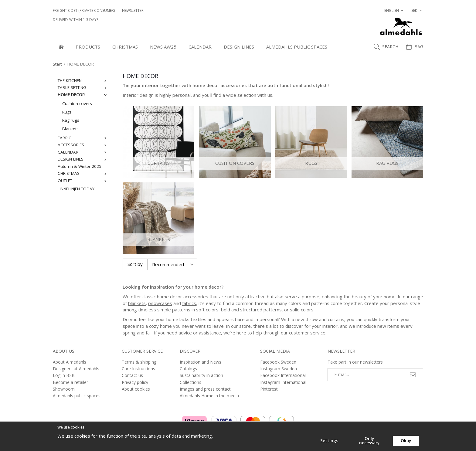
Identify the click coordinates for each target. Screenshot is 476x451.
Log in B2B (64, 375)
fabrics (189, 303)
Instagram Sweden (279, 369)
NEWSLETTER (133, 10)
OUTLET (83, 181)
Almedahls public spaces (297, 47)
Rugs (67, 112)
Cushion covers (77, 103)
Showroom (64, 389)
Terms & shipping (139, 362)
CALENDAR (200, 47)
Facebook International (283, 375)
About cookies (136, 389)
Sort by (135, 264)
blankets (137, 303)
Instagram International (283, 382)
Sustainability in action (201, 375)
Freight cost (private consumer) (84, 10)
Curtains (159, 163)
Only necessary (369, 441)
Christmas (125, 47)
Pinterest (269, 389)
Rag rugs (71, 120)
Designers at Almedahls (76, 369)
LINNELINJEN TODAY (76, 189)
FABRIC (83, 138)
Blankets (70, 129)
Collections (190, 382)
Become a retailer (70, 382)
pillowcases (160, 303)
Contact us (132, 375)
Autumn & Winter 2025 (80, 166)
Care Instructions (138, 369)
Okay (406, 441)
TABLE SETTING (83, 87)
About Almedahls (70, 362)
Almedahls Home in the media (209, 396)
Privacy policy (135, 382)
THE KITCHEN (83, 80)
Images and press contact (205, 389)
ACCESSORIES (83, 145)
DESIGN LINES (239, 47)
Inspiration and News (201, 362)
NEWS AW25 (163, 47)
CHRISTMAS (83, 173)
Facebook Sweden (278, 362)
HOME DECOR (83, 95)
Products (88, 47)
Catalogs (188, 369)
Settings (329, 441)
